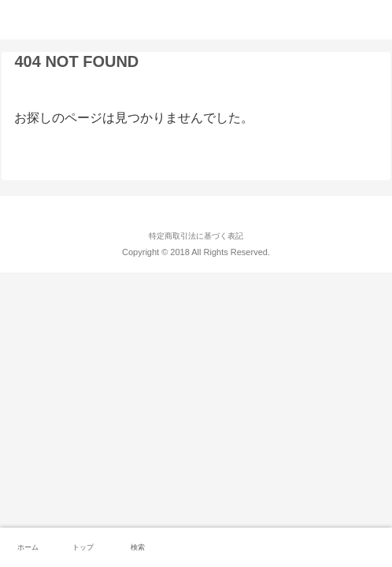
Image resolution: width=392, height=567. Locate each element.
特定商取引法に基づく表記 (196, 236)
